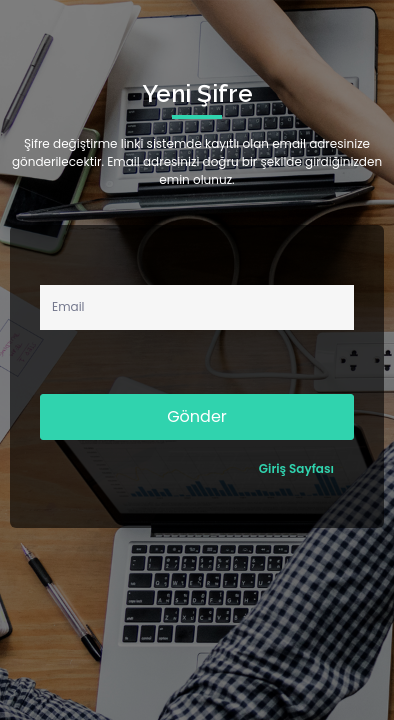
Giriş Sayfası (296, 468)
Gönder (197, 416)
